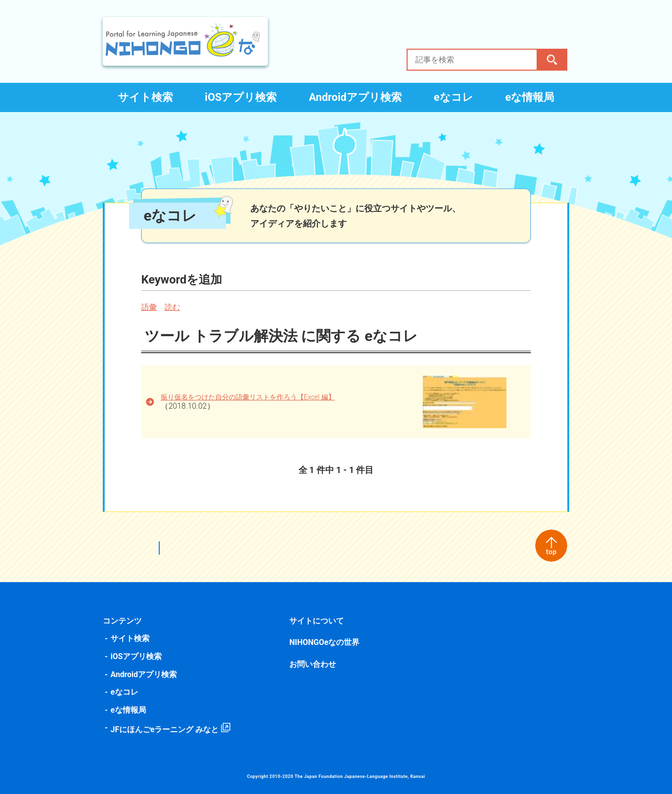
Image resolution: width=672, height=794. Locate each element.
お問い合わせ (313, 664)
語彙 (151, 307)
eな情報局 (530, 97)
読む (174, 307)
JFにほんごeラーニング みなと (167, 729)
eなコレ (454, 97)
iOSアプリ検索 (241, 97)
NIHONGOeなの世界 (325, 642)
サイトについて (317, 621)
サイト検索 (145, 97)
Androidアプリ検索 (355, 97)
